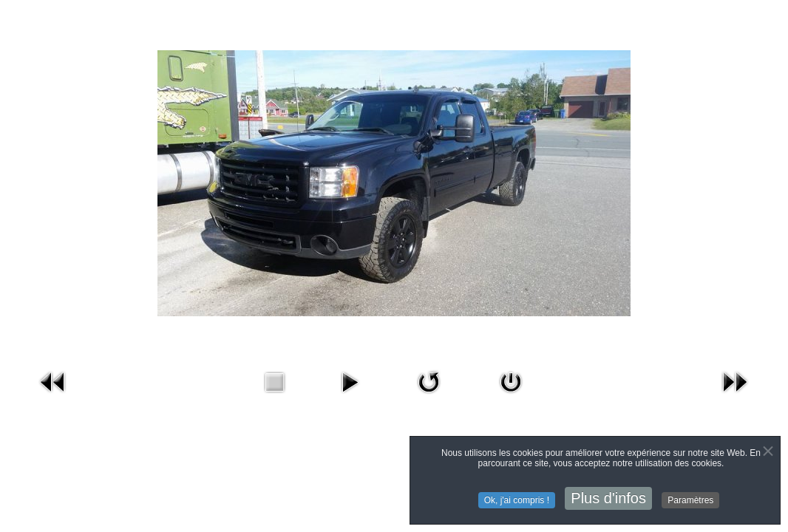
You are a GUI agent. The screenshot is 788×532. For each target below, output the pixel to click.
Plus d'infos (608, 499)
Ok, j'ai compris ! (517, 502)
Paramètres (690, 502)
